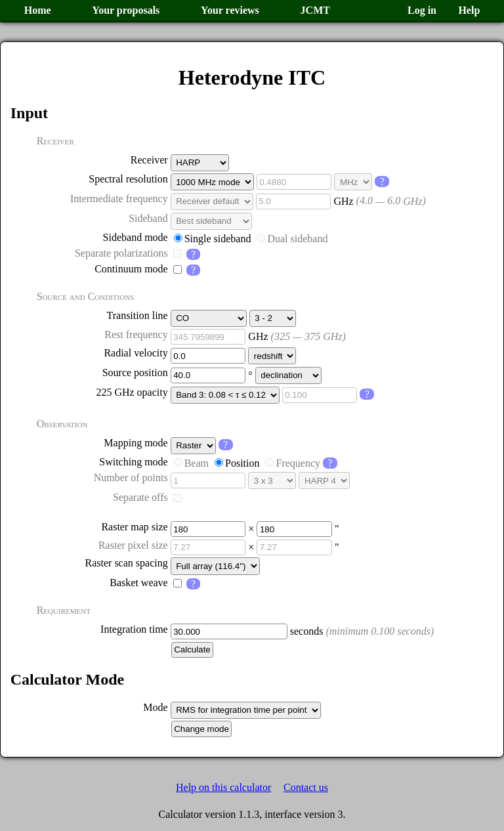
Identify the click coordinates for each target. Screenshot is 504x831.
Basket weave (138, 583)
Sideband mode (136, 237)
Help (469, 10)
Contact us (306, 787)
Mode (155, 707)
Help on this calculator (223, 787)
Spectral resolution (128, 179)
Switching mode (133, 462)
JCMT (315, 10)
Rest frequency (136, 334)
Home (38, 10)
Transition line (137, 315)
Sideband (148, 218)
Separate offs (140, 497)
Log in (422, 10)
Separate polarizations (121, 253)
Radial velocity (136, 353)
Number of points (131, 478)
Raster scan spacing (127, 563)
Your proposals (126, 10)
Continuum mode (131, 269)
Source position (135, 373)
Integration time (134, 629)
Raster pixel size (133, 545)
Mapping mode (136, 443)
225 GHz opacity (132, 392)
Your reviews (230, 10)
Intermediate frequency (119, 199)
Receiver (149, 160)
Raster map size (134, 527)
